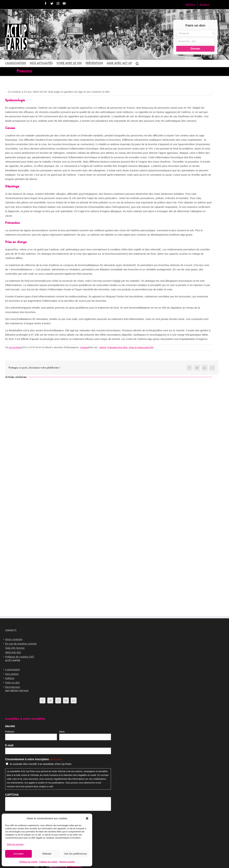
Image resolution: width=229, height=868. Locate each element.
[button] (87, 818)
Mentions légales (67, 862)
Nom (62, 732)
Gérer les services (15, 844)
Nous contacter (14, 639)
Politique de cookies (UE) (20, 657)
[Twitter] (50, 700)
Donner (195, 49)
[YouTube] (66, 700)
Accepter (18, 854)
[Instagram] (58, 700)
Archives (84, 347)
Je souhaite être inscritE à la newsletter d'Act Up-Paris (40, 764)
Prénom (10, 732)
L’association (13, 669)
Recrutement (13, 687)
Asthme (103, 347)
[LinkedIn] (74, 700)
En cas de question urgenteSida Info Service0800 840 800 (21, 648)
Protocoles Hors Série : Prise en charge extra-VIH (130, 347)
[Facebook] (42, 700)
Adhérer (10, 678)
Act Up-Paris (15, 347)
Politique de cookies (28, 862)
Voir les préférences (75, 854)
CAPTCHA (12, 795)
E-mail (9, 745)
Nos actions (12, 674)
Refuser (47, 854)
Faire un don (12, 682)
